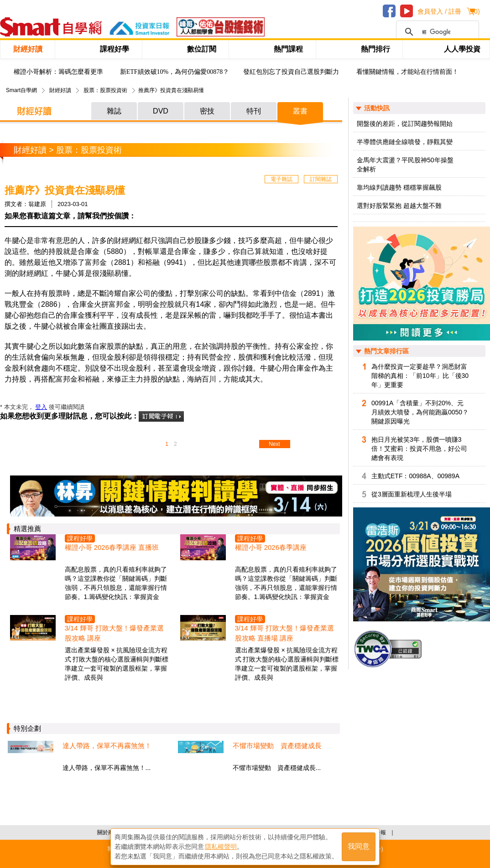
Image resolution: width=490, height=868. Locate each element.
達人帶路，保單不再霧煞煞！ (107, 746)
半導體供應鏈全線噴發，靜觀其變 (405, 142)
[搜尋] (436, 32)
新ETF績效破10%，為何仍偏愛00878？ (175, 72)
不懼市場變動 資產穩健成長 (277, 746)
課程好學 (115, 49)
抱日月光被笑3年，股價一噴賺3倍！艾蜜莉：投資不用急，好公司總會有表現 (419, 449)
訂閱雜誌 (321, 179)
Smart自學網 (21, 90)
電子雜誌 (281, 179)
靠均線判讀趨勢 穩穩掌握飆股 (399, 187)
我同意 (359, 846)
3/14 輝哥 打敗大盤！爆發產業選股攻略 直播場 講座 (285, 633)
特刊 (254, 111)
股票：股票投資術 (105, 90)
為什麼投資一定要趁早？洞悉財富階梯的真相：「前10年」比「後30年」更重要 (420, 376)
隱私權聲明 (221, 846)
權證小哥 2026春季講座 (271, 547)
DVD (161, 111)
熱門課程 (288, 49)
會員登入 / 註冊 (439, 11)
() (476, 11)
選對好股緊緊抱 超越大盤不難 (399, 206)
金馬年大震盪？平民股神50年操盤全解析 (405, 165)
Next (274, 444)
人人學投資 (462, 49)
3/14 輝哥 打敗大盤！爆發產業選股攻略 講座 (115, 633)
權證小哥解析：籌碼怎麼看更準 (58, 72)
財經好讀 (28, 49)
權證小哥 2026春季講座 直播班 (112, 547)
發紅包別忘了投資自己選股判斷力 (291, 72)
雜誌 (114, 111)
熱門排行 (375, 49)
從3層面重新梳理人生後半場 (412, 494)
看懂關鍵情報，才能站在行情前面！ (407, 72)
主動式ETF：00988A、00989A (415, 476)
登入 (41, 407)
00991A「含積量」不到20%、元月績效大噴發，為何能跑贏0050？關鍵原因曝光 (420, 412)
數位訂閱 (202, 49)
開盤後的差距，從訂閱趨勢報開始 (405, 124)
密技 (207, 111)
